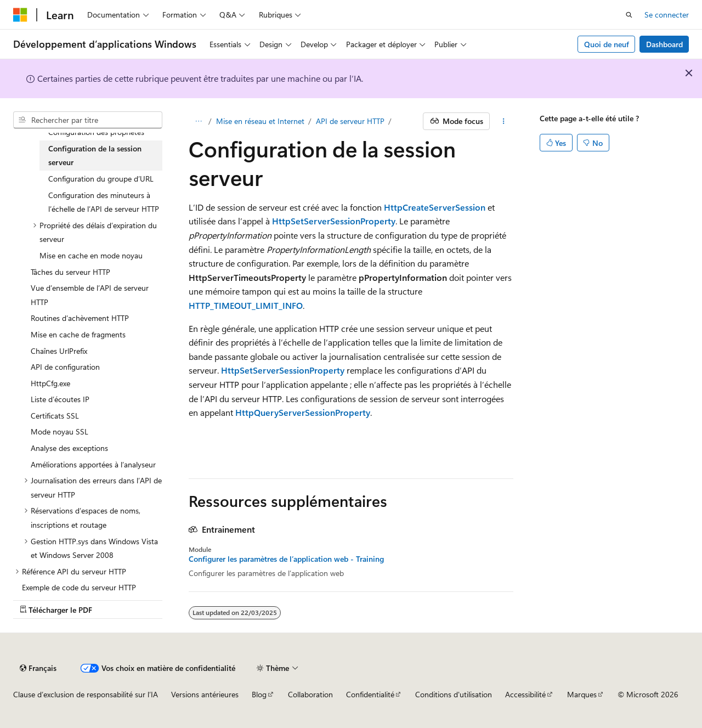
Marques (582, 694)
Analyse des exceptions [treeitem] (69, 448)
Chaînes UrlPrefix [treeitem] (59, 351)
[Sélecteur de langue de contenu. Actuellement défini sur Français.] (38, 668)
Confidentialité (370, 694)
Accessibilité (525, 694)
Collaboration (310, 694)
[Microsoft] (20, 15)
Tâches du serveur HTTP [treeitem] (70, 272)
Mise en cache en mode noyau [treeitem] (91, 255)
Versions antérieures (205, 694)
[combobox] (88, 120)
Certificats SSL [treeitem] (55, 416)
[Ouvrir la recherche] (629, 15)
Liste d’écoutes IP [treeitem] (60, 399)
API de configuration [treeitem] (65, 367)
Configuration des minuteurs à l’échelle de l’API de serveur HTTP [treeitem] (104, 202)
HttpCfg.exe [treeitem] (50, 383)
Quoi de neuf (607, 44)
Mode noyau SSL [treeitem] (60, 431)
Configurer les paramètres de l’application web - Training (286, 559)
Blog (259, 694)
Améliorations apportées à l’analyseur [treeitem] (93, 464)
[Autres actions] (504, 121)
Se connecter (667, 15)
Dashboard (664, 44)
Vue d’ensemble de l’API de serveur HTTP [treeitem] (90, 295)
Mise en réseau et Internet (260, 121)
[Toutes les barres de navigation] (198, 121)
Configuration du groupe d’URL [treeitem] (101, 179)
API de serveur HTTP (350, 121)
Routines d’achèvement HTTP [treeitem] (80, 318)
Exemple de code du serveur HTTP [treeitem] (79, 587)
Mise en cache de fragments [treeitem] (78, 334)
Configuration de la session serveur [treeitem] (95, 156)
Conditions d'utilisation (454, 694)
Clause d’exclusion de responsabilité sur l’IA (86, 694)
